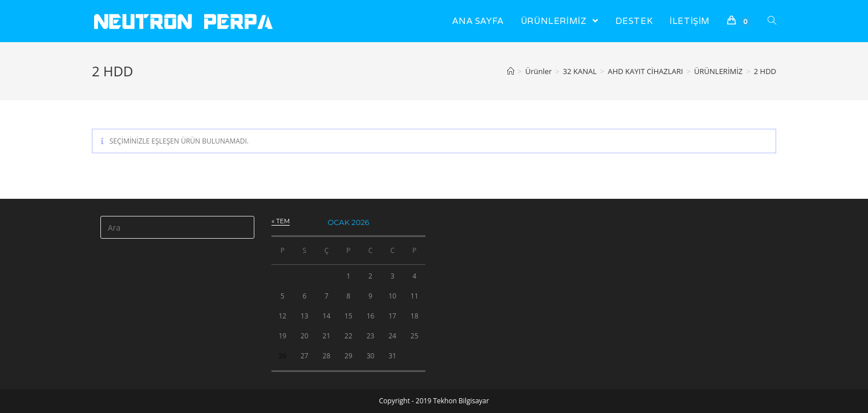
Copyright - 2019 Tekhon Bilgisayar (434, 401)
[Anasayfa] (511, 71)
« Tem (281, 221)
